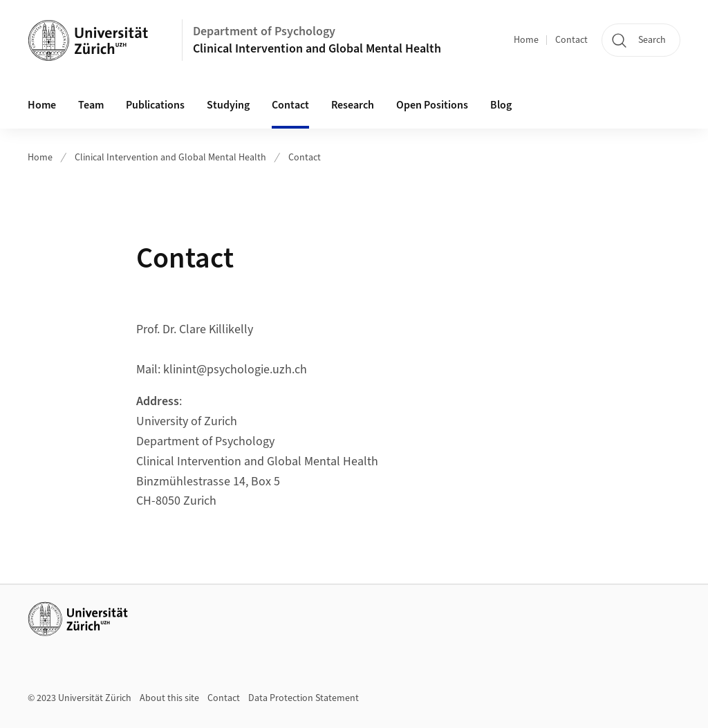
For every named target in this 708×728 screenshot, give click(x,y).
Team (91, 105)
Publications (155, 105)
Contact (571, 40)
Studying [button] (228, 105)
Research (353, 105)
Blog (501, 105)
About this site (169, 698)
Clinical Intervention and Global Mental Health (317, 49)
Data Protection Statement (304, 698)
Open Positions (432, 105)
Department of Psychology (264, 31)
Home (526, 40)
